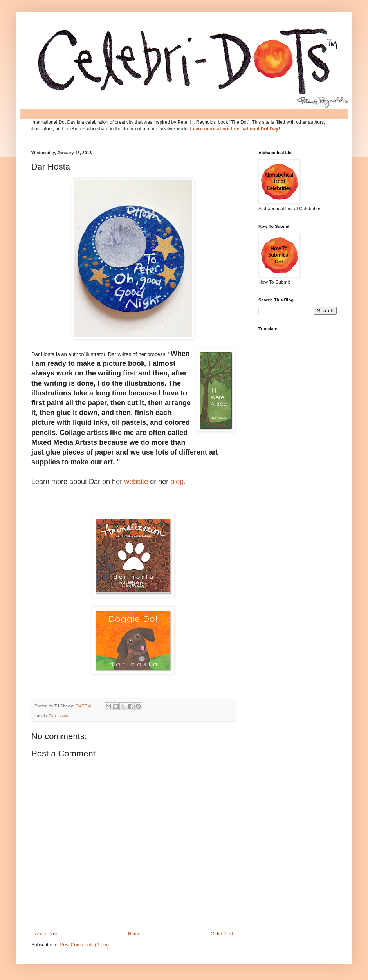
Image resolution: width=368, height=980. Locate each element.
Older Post (222, 934)
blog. (178, 482)
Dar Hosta (59, 716)
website (136, 482)
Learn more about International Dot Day (234, 129)
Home (134, 934)
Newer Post (45, 934)
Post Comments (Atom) (84, 945)
